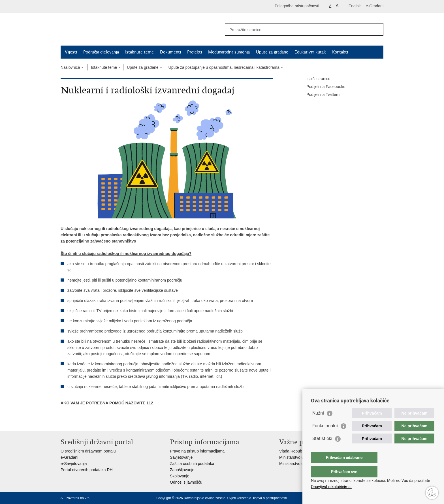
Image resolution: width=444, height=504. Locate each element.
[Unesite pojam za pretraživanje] (298, 30)
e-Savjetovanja (74, 464)
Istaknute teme (139, 52)
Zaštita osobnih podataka (192, 464)
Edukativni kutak (310, 52)
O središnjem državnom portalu (88, 451)
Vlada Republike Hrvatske (302, 451)
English (355, 6)
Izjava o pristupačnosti (270, 498)
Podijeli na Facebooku (322, 87)
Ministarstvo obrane (296, 464)
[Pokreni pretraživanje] (377, 29)
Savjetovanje (181, 457)
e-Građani (375, 6)
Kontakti (340, 52)
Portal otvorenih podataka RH (87, 470)
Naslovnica (70, 67)
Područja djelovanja (101, 52)
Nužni (318, 424)
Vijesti (71, 52)
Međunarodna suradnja (229, 52)
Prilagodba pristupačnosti (297, 6)
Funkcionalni (325, 437)
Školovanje (180, 476)
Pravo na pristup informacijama (197, 451)
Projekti (195, 52)
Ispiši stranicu (314, 79)
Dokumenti (170, 52)
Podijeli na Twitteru (319, 95)
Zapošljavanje (182, 470)
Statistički (322, 450)
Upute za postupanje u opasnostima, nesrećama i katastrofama (224, 67)
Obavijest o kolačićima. (331, 487)
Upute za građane (272, 52)
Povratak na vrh (78, 498)
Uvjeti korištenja (239, 498)
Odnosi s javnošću (186, 482)
